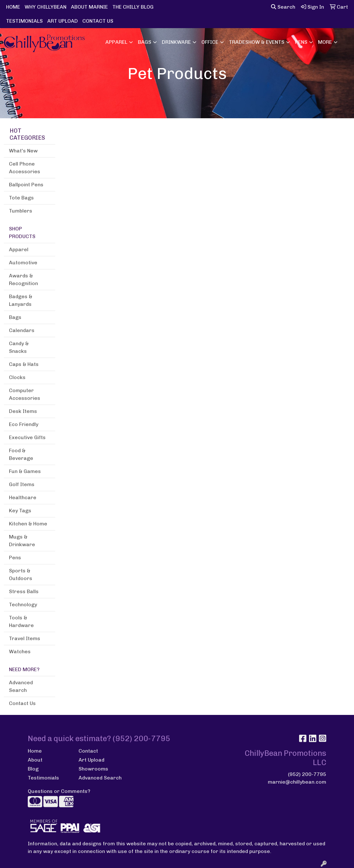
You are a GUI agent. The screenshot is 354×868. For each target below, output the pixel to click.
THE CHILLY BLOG (133, 7)
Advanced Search (21, 686)
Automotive (23, 263)
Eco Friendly (24, 424)
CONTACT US (98, 21)
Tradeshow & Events (257, 42)
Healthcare (23, 497)
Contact (88, 751)
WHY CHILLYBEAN (45, 7)
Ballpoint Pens (26, 185)
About (35, 760)
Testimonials (43, 778)
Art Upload (91, 760)
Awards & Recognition (23, 279)
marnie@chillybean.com (297, 782)
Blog (33, 769)
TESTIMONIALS (24, 21)
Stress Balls (24, 591)
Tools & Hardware (21, 621)
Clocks (17, 377)
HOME (13, 7)
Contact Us (22, 703)
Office (210, 42)
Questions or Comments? (59, 791)
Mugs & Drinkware (22, 541)
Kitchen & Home (28, 524)
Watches (20, 651)
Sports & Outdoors (21, 574)
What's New (23, 151)
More (325, 42)
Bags (145, 42)
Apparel (116, 42)
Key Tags (20, 511)
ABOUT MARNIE (89, 7)
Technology (23, 604)
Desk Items (23, 411)
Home (35, 751)
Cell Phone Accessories (25, 168)
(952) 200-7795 (307, 774)
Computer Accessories (25, 394)
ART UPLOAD (63, 21)
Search (283, 7)
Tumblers (21, 211)
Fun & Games (25, 471)
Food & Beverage (21, 454)
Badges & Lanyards (21, 300)
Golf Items (22, 484)
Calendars (22, 330)
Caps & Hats (24, 364)
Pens (301, 42)
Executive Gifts (27, 437)
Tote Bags (21, 198)
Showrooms (93, 769)
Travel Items (25, 638)
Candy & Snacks (19, 347)
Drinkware (176, 42)
